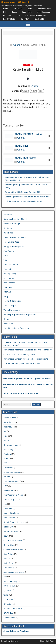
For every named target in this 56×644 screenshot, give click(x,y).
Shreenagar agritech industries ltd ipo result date (27, 197)
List (5, 504)
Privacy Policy (10, 274)
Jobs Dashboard (44, 12)
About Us (44, 641)
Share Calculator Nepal (14, 572)
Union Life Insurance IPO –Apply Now (20, 393)
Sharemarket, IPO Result (15, 2)
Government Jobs (12, 472)
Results (7, 558)
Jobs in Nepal (10, 499)
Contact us (8, 228)
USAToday (8, 613)
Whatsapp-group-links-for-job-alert (20, 315)
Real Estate (9, 554)
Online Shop (9, 545)
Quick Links (39, 19)
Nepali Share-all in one (14, 522)
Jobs (18, 15)
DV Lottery (25, 19)
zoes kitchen (9, 618)
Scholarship (9, 568)
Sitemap (7, 292)
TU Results (8, 599)
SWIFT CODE (9, 586)
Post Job (7, 15)
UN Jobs (7, 604)
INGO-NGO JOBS (11, 481)
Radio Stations (9, 19)
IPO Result (18, 9)
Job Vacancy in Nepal (13, 495)
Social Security (10, 581)
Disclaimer (8, 233)
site (5, 577)
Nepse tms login (44, 9)
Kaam (52, 641)
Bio (5, 431)
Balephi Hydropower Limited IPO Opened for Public (27, 378)
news (34, 91)
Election (7, 454)
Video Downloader (12, 310)
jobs (5, 260)
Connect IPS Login (12, 224)
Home (6, 9)
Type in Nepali (10, 305)
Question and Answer (13, 549)
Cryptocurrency (11, 445)
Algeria (15, 45)
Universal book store (13, 609)
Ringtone (7, 287)
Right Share (27, 12)
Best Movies (9, 427)
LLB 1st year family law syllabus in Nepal (23, 201)
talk (41, 91)
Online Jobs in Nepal (13, 540)
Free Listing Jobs (11, 242)
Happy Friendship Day (14, 246)
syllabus (7, 590)
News (30, 9)
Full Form (8, 468)
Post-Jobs (8, 324)
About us (8, 215)
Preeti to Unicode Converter (16, 328)
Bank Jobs (8, 422)
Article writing (10, 418)
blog (5, 436)
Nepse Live (9, 527)
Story (6, 296)
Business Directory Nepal (36, 15)
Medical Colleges (11, 513)
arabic (25, 91)
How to (7, 477)
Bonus (14, 12)
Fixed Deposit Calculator (15, 237)
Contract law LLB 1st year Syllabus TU (22, 192)
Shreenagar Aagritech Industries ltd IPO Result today (27, 350)
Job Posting (9, 251)
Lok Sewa (8, 509)
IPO (5, 12)
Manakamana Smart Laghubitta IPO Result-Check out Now (28, 386)
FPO (5, 463)
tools (6, 595)
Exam (6, 458)
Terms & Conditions (12, 301)
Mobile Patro (9, 518)
